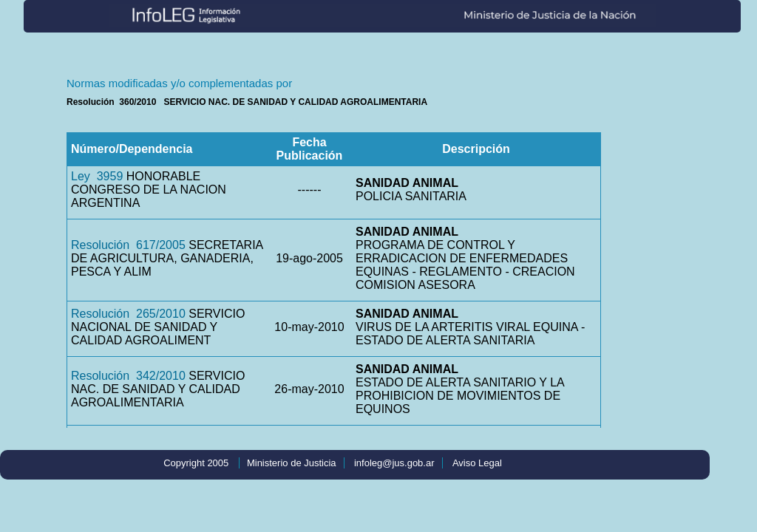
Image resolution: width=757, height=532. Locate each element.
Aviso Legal (477, 463)
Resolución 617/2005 (128, 245)
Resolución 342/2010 (128, 376)
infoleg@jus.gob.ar (394, 463)
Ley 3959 (97, 176)
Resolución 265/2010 (128, 314)
